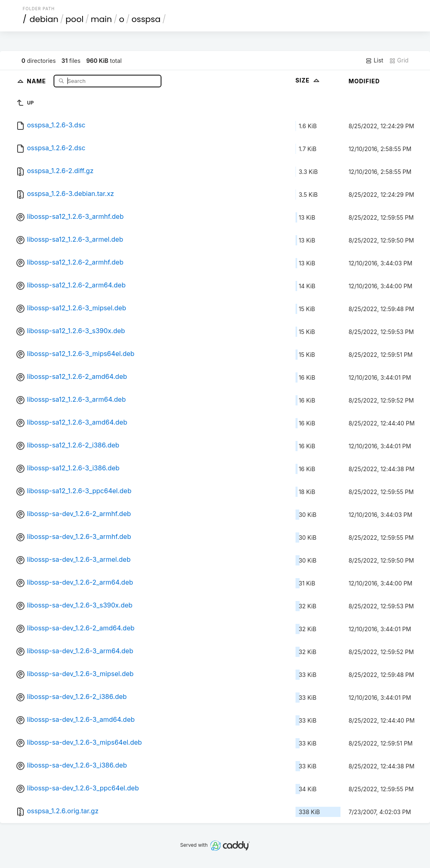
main (101, 19)
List (374, 60)
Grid (399, 60)
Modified (364, 81)
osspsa (146, 19)
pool (74, 19)
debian (44, 19)
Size (308, 80)
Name (37, 81)
